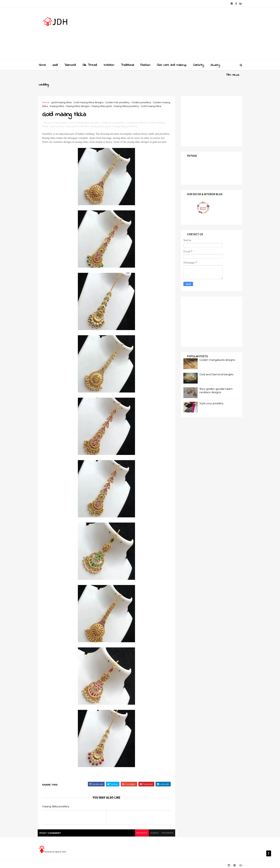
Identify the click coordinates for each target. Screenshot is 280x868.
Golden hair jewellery (119, 92)
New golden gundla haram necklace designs (215, 381)
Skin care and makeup (172, 65)
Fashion (145, 65)
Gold (55, 65)
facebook (166, 831)
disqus (153, 831)
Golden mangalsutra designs (216, 350)
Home (42, 65)
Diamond (70, 65)
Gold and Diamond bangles (215, 364)
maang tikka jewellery (136, 96)
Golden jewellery (143, 92)
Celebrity (198, 65)
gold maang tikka (63, 92)
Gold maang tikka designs (90, 92)
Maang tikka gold (112, 96)
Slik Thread (90, 65)
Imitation (109, 65)
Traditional (127, 65)
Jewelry (215, 65)
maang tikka (67, 96)
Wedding (63, 75)
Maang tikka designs (88, 96)
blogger (140, 831)
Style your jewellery (210, 393)
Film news (45, 75)
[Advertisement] (176, 35)
